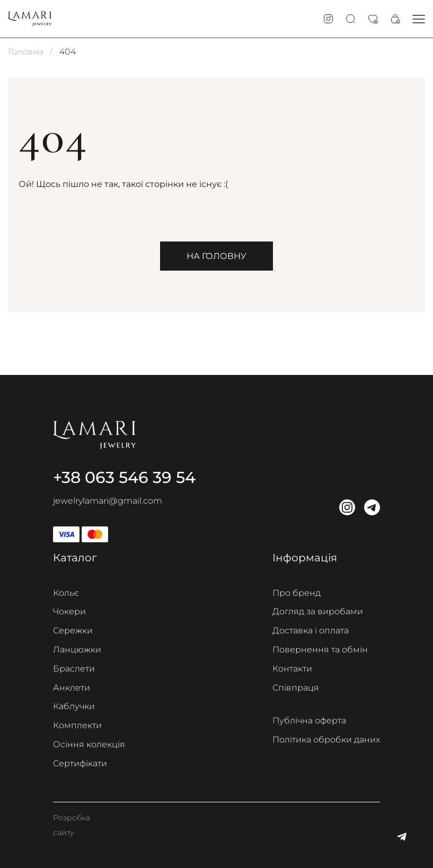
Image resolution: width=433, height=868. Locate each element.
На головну (217, 256)
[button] (419, 19)
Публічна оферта (309, 721)
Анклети (72, 688)
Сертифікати (80, 763)
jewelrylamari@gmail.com (108, 501)
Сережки (73, 630)
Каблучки (74, 706)
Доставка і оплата (311, 630)
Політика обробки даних (326, 740)
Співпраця (296, 688)
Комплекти (77, 725)
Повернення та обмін (320, 650)
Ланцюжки (77, 650)
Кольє (66, 593)
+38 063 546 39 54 (124, 477)
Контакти (292, 669)
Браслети (74, 669)
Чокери (69, 611)
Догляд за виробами (318, 611)
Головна (26, 52)
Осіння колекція (89, 744)
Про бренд (297, 593)
